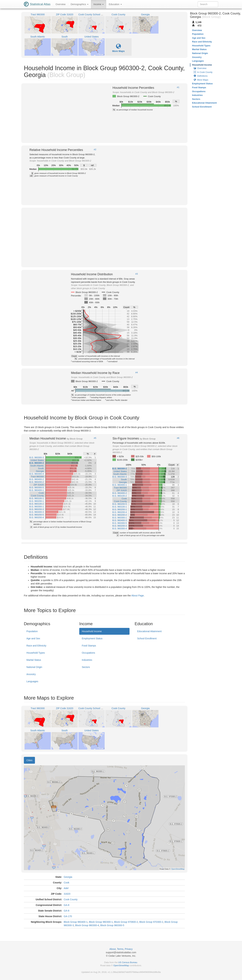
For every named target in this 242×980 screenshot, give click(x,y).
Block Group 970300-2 (151, 922)
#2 (95, 150)
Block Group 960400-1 (76, 922)
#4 (137, 373)
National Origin (34, 667)
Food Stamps (89, 646)
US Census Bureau (128, 962)
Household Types (36, 653)
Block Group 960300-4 (87, 925)
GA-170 (68, 916)
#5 (95, 438)
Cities (29, 760)
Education (115, 4)
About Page (137, 596)
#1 (178, 87)
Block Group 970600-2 (126, 922)
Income (99, 4)
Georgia (68, 877)
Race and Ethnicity (36, 646)
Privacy (129, 949)
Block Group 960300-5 (112, 925)
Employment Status (92, 638)
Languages (32, 681)
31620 (67, 894)
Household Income (92, 631)
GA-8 (67, 905)
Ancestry (31, 674)
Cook (67, 883)
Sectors (86, 667)
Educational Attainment (149, 631)
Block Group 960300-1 (101, 922)
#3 (137, 274)
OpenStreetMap (121, 965)
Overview (60, 4)
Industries (87, 660)
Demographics (79, 4)
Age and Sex (33, 638)
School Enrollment (147, 638)
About (113, 949)
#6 (178, 438)
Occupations (88, 653)
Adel (66, 888)
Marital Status (34, 660)
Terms (120, 949)
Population (32, 631)
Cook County (71, 899)
